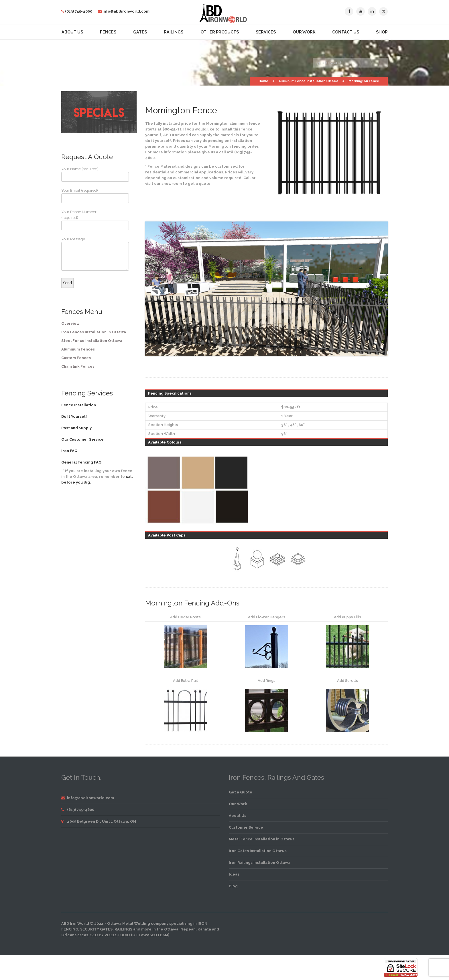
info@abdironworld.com (126, 11)
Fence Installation (79, 405)
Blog (233, 886)
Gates (140, 32)
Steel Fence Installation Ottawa (92, 341)
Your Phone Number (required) (83, 220)
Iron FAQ (69, 451)
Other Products (220, 32)
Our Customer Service (82, 439)
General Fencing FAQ (81, 462)
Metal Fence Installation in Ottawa (262, 839)
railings (123, 929)
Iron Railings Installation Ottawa (260, 863)
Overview (70, 323)
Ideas (234, 874)
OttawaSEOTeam (150, 935)
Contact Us (346, 32)
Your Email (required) (83, 196)
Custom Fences (76, 358)
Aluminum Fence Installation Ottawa (308, 81)
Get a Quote (241, 792)
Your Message (83, 254)
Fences (108, 32)
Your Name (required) (83, 174)
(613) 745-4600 (79, 11)
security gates (96, 929)
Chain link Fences (78, 366)
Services (266, 32)
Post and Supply (76, 428)
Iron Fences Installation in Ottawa (94, 332)
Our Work (304, 32)
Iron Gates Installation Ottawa (258, 851)
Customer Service (246, 827)
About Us (72, 32)
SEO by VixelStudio (110, 935)
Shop (382, 32)
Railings (174, 32)
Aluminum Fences (78, 349)
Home (263, 81)
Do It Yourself (74, 416)
